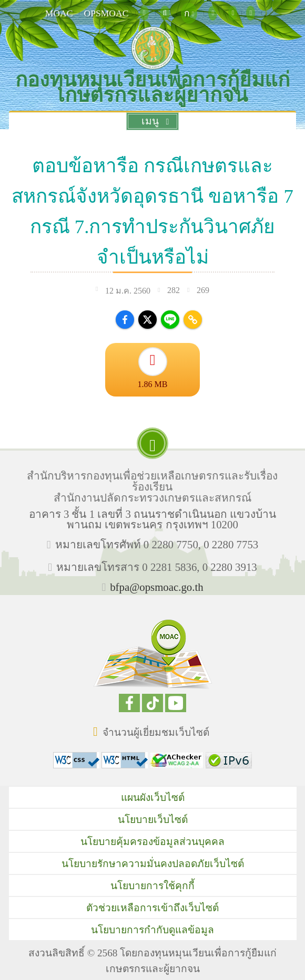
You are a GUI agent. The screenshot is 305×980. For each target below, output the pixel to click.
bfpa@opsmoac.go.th (156, 587)
